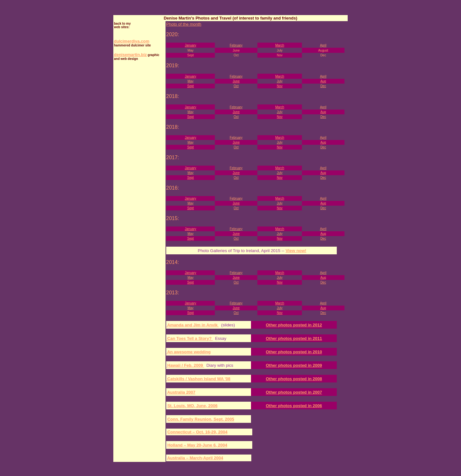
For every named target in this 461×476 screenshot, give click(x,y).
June (236, 81)
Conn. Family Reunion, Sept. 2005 (201, 419)
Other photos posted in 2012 (294, 325)
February (236, 45)
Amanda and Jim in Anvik (192, 325)
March (280, 45)
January (190, 45)
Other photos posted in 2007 (294, 392)
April (323, 45)
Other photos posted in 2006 (294, 406)
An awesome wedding (188, 352)
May (191, 81)
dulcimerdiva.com (132, 41)
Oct (236, 86)
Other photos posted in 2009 (294, 365)
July (280, 81)
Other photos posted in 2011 (294, 338)
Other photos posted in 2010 (294, 352)
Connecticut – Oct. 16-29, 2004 (198, 432)
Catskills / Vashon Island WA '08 (198, 379)
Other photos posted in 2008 (294, 379)
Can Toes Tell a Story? (189, 338)
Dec (323, 86)
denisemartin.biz (130, 55)
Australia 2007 (181, 392)
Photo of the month (184, 24)
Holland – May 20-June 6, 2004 (197, 445)
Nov (280, 86)
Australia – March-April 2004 (195, 458)
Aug (323, 81)
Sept (191, 86)
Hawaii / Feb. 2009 (185, 365)
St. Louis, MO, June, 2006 (193, 406)
